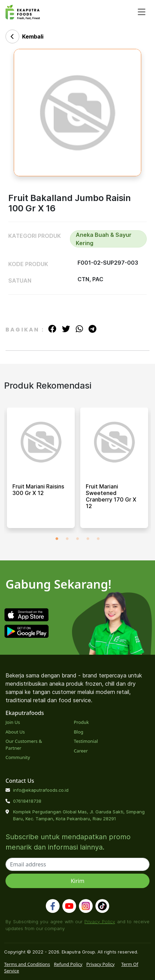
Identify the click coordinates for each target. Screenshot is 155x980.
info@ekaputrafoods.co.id (41, 790)
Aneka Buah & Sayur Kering (104, 239)
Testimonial (86, 741)
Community (18, 757)
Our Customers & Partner (24, 745)
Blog (79, 732)
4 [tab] (88, 539)
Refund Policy (68, 964)
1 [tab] (57, 539)
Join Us (13, 722)
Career (81, 751)
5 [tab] (98, 539)
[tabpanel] (41, 471)
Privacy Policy (100, 921)
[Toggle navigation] (142, 12)
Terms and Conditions (27, 964)
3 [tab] (77, 539)
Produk (81, 722)
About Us (15, 732)
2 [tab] (67, 539)
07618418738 (27, 801)
